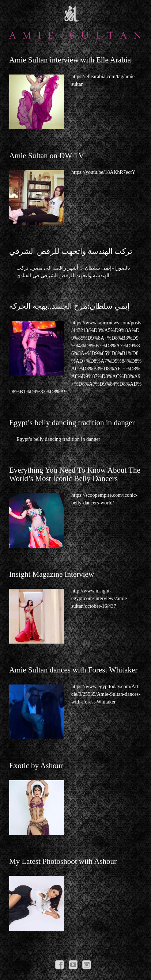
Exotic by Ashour (36, 766)
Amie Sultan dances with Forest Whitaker (73, 670)
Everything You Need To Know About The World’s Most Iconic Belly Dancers (75, 474)
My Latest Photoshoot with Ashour (63, 861)
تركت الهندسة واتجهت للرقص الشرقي (71, 251)
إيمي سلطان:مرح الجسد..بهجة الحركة (69, 306)
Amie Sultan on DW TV (47, 156)
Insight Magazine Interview (52, 574)
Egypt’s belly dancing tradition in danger (72, 423)
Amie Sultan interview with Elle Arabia (70, 60)
